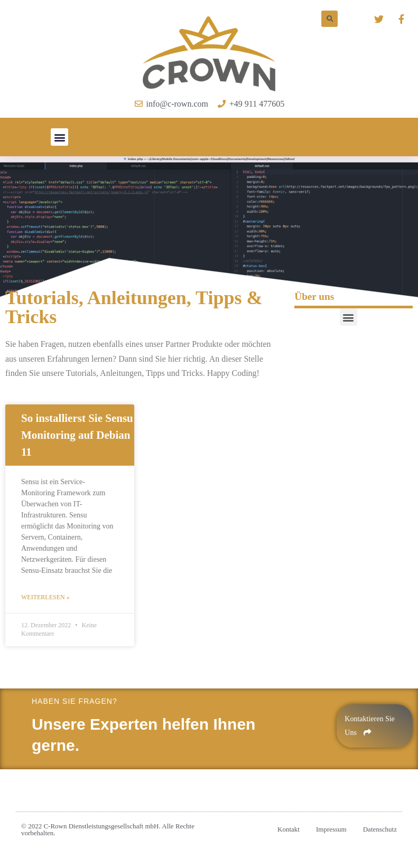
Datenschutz (380, 829)
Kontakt (289, 829)
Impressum (331, 829)
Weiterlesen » (45, 597)
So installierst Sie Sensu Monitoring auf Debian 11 (77, 435)
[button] (59, 137)
